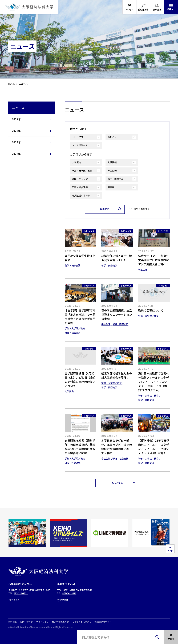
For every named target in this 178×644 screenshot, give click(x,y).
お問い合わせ (26, 622)
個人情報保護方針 (60, 622)
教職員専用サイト (103, 622)
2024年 (16, 131)
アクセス (14, 600)
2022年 (16, 154)
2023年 (16, 142)
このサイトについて (82, 622)
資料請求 (13, 622)
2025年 (16, 119)
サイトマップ (42, 622)
